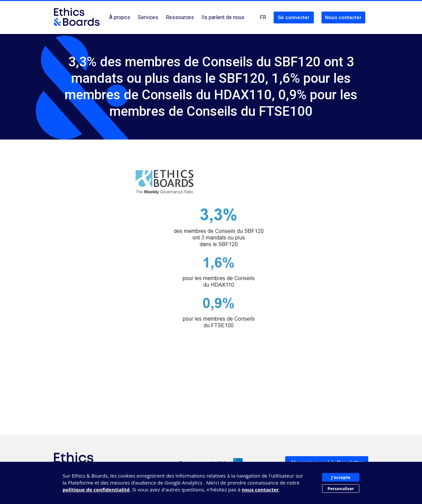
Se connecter (294, 17)
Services (148, 17)
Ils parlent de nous (223, 17)
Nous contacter (343, 17)
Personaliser (341, 488)
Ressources (180, 17)
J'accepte (341, 477)
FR (263, 17)
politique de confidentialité (96, 489)
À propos (120, 17)
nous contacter (260, 489)
